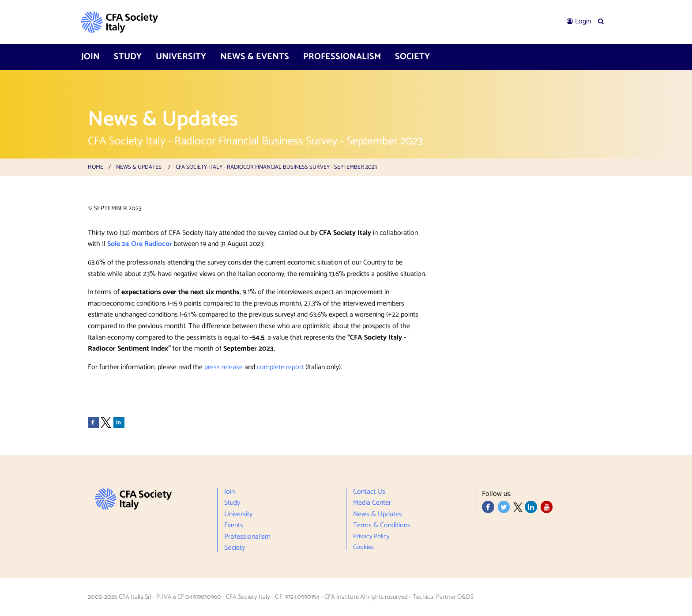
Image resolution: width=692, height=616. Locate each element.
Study (128, 57)
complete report (280, 367)
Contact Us (369, 493)
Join (90, 57)
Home (96, 167)
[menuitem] (579, 22)
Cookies (363, 546)
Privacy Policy (371, 537)
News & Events (255, 57)
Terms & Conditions (382, 525)
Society (412, 57)
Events (234, 525)
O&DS (465, 597)
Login (583, 21)
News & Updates (139, 167)
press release (224, 367)
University (181, 57)
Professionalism (342, 57)
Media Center (372, 503)
